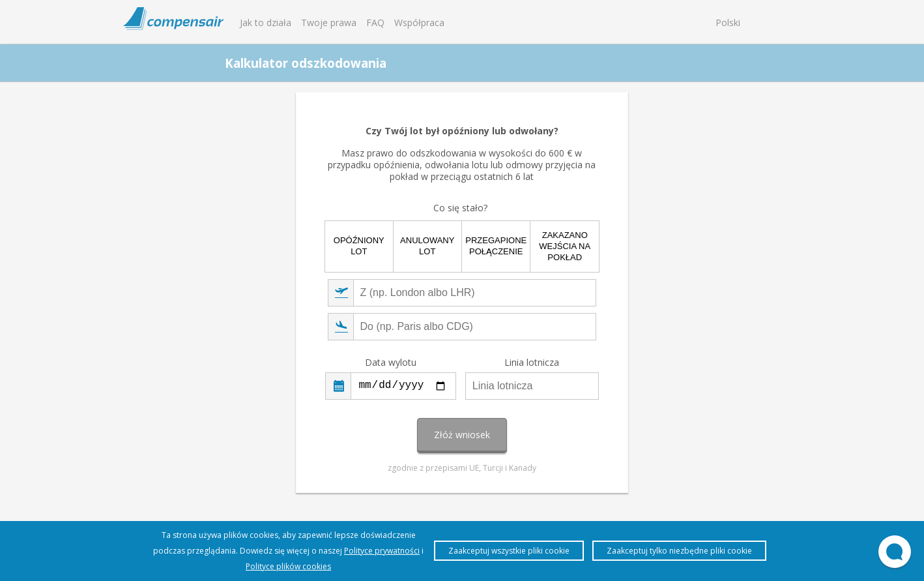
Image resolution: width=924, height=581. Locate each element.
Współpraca (419, 22)
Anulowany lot (427, 246)
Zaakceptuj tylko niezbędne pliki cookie (679, 551)
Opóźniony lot (359, 246)
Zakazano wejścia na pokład (565, 246)
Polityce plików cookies (288, 566)
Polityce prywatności (382, 551)
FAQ (375, 22)
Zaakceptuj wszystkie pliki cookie (509, 551)
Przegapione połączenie (496, 246)
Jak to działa (266, 22)
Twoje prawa (329, 22)
